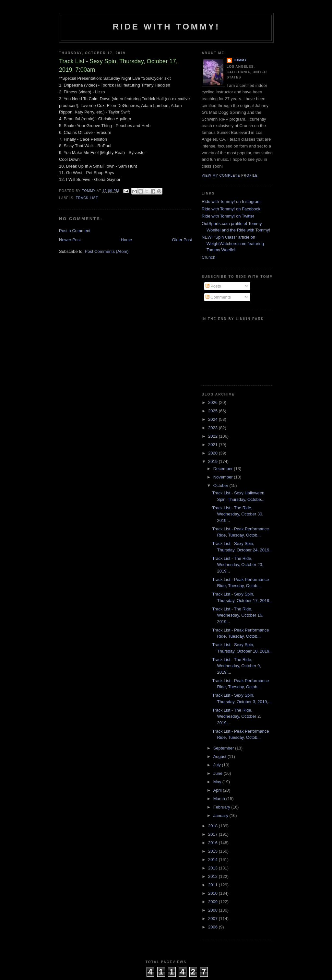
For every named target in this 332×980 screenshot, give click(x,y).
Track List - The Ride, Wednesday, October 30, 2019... (238, 514)
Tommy (240, 60)
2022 (213, 436)
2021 (213, 445)
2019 (213, 461)
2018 (213, 826)
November (224, 477)
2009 (213, 902)
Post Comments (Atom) (107, 251)
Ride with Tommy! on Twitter (228, 216)
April (218, 790)
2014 (213, 860)
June (219, 773)
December (224, 469)
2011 (213, 885)
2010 (213, 893)
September (224, 748)
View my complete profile (230, 176)
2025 (213, 411)
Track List (87, 198)
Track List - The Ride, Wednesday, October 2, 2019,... (236, 716)
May (218, 782)
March (220, 799)
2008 (213, 910)
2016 (213, 843)
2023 (213, 428)
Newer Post (70, 240)
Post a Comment (75, 231)
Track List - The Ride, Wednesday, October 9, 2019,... (236, 666)
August (220, 756)
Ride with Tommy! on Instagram (231, 201)
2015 (213, 851)
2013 (213, 868)
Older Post (182, 240)
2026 (213, 402)
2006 (213, 927)
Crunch (208, 257)
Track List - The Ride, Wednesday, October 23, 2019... (238, 565)
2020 (213, 453)
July (218, 765)
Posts (213, 286)
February (222, 807)
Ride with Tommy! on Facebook (231, 209)
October (221, 485)
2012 (213, 876)
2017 (213, 834)
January (221, 815)
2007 (213, 919)
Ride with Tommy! (166, 27)
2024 (213, 419)
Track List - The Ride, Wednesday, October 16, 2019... (238, 615)
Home (127, 240)
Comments (218, 297)
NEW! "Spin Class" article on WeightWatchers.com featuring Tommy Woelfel (233, 243)
